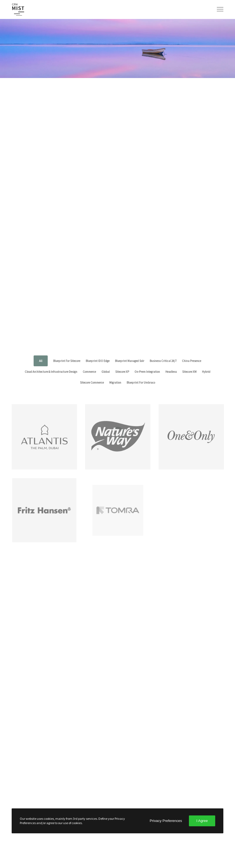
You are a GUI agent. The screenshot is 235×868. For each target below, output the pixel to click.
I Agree (202, 821)
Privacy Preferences (166, 821)
